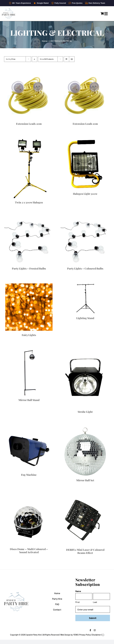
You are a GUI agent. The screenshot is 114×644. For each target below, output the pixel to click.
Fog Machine (29, 475)
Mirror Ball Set (85, 480)
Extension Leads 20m (29, 124)
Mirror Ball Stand (29, 400)
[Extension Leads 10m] (85, 95)
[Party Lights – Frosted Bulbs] (29, 241)
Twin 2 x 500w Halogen (29, 202)
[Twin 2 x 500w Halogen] (29, 168)
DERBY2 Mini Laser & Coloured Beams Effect (85, 551)
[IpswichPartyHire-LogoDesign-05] (9, 9)
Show (47, 59)
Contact (57, 610)
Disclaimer (96, 635)
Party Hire (57, 599)
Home (45, 41)
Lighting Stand (85, 318)
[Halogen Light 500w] (85, 164)
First (78, 602)
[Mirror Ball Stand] (29, 373)
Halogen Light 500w (85, 194)
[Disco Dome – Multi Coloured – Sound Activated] (29, 520)
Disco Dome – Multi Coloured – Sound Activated (29, 551)
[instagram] (95, 630)
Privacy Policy (85, 635)
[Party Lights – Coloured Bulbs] (85, 241)
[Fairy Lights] (29, 307)
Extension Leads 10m (85, 124)
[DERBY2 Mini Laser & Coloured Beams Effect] (85, 520)
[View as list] (72, 59)
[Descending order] (35, 59)
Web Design (65, 635)
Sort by (11, 59)
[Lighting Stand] (85, 299)
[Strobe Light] (85, 379)
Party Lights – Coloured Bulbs (85, 268)
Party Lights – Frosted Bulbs (29, 268)
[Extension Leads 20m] (29, 95)
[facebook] (90, 630)
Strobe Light (85, 412)
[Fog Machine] (29, 449)
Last (95, 602)
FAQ (57, 604)
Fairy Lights (29, 335)
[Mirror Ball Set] (85, 451)
